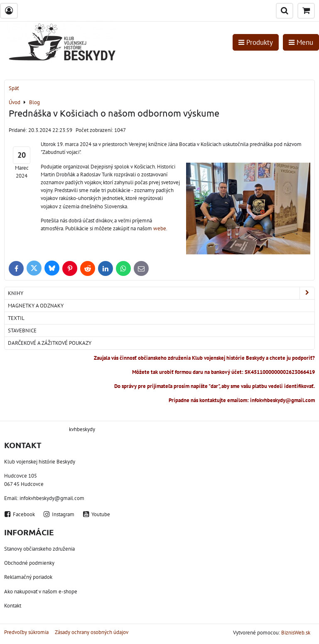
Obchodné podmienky (29, 563)
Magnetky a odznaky (36, 306)
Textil (16, 318)
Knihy (161, 293)
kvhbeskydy (82, 429)
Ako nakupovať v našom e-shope (41, 592)
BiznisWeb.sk (296, 633)
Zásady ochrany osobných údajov (92, 632)
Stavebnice (22, 331)
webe (160, 228)
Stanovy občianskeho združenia (39, 549)
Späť (14, 88)
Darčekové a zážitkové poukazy (50, 343)
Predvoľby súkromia (26, 632)
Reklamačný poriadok (28, 577)
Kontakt (13, 606)
